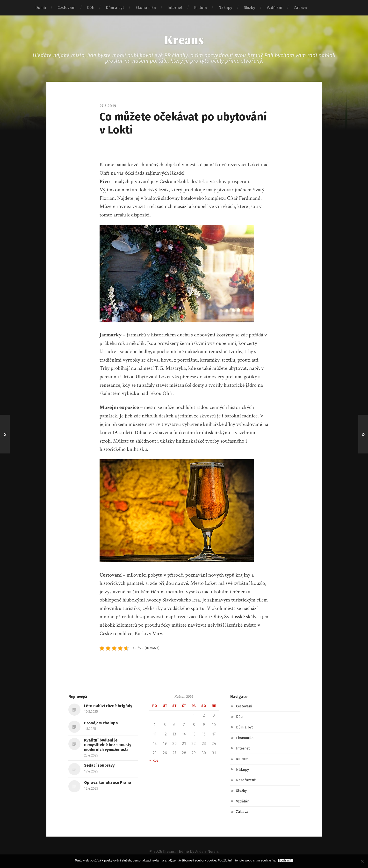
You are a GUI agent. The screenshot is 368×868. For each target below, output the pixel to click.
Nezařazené (247, 781)
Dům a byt (115, 8)
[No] (362, 861)
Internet (175, 8)
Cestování (66, 8)
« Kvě (154, 761)
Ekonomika (146, 8)
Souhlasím (286, 860)
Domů (41, 8)
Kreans (184, 40)
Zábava (300, 8)
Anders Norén (207, 853)
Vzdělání (274, 8)
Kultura (200, 8)
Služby (249, 8)
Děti (91, 8)
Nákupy (225, 8)
